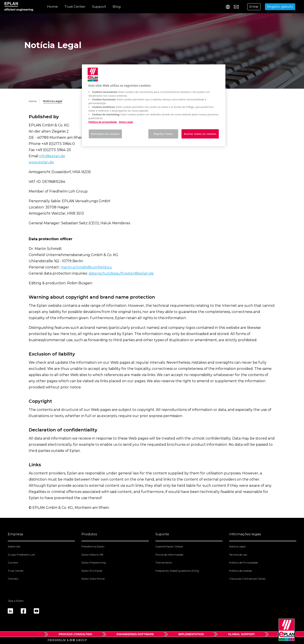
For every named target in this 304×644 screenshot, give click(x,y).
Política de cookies (241, 571)
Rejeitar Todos (163, 134)
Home (52, 7)
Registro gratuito (280, 7)
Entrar (254, 7)
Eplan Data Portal (93, 579)
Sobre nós (14, 546)
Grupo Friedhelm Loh (21, 555)
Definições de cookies (105, 134)
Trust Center (75, 7)
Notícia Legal (237, 546)
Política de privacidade (103, 122)
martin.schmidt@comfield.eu (86, 267)
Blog (117, 7)
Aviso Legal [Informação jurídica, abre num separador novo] (126, 122)
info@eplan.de (52, 156)
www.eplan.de (41, 162)
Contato (13, 579)
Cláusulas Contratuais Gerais (247, 579)
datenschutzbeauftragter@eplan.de (121, 273)
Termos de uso (238, 555)
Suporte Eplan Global (169, 546)
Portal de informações (169, 555)
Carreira (13, 563)
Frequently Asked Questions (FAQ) (177, 571)
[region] (154, 105)
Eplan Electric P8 (92, 555)
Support (99, 7)
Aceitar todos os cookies (200, 134)
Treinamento (164, 563)
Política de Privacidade (243, 563)
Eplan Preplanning (94, 563)
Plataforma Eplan (93, 546)
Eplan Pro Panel (92, 571)
